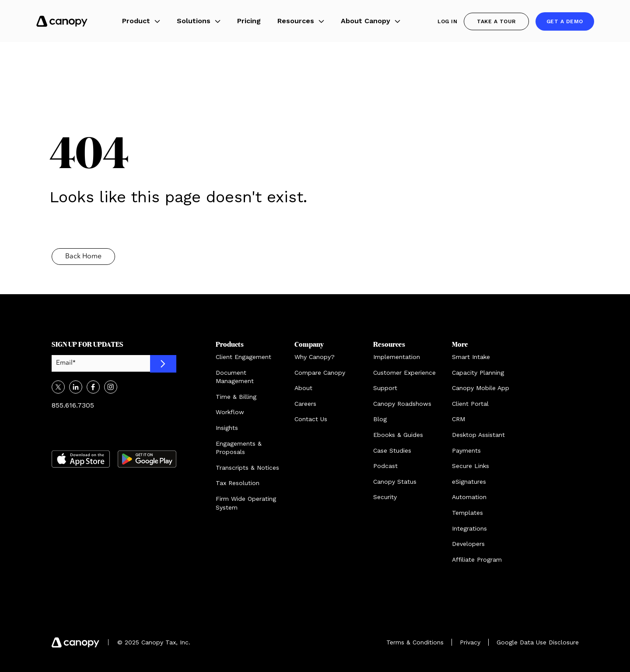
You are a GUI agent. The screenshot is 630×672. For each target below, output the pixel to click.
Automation (469, 497)
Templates (467, 513)
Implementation (397, 357)
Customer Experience (404, 373)
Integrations (469, 528)
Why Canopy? (315, 357)
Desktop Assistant (478, 435)
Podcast (385, 466)
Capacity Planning (478, 373)
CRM (458, 419)
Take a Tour (496, 21)
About (303, 388)
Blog (380, 419)
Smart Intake (471, 357)
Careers (305, 404)
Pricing (249, 21)
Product (141, 21)
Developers (468, 544)
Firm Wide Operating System (246, 503)
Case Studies (392, 450)
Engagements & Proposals (239, 448)
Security (385, 497)
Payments (466, 450)
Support (385, 388)
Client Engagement (243, 357)
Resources (301, 21)
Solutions (199, 21)
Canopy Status (395, 482)
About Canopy (371, 21)
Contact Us (311, 419)
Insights (227, 428)
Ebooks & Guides (398, 435)
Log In (447, 21)
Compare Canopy (320, 373)
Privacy (470, 642)
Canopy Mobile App (481, 388)
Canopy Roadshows (402, 404)
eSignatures (469, 482)
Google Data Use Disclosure (538, 642)
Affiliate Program (477, 559)
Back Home (83, 257)
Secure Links (471, 466)
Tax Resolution (238, 483)
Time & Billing (236, 397)
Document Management (235, 377)
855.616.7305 (73, 405)
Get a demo (565, 21)
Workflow (230, 412)
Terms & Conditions (415, 642)
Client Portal (470, 404)
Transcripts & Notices (247, 468)
